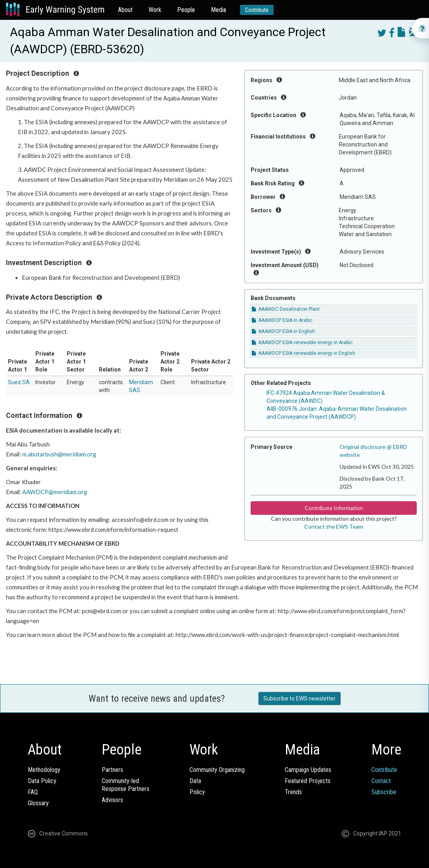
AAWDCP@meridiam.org (55, 492)
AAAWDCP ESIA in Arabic (282, 320)
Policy (197, 792)
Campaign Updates (308, 770)
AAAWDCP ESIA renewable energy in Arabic (302, 343)
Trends (293, 792)
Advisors (112, 800)
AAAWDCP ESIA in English (283, 331)
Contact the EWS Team (334, 526)
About (125, 10)
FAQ (33, 792)
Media (218, 10)
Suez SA (19, 382)
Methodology (44, 770)
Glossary (38, 803)
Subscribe (384, 792)
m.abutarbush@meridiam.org (59, 454)
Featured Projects (308, 781)
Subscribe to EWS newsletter (300, 699)
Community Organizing (217, 770)
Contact (381, 781)
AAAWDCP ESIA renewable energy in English (303, 353)
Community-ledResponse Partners (126, 785)
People (186, 10)
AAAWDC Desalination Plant (286, 309)
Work (155, 10)
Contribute (257, 10)
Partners (112, 770)
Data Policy (42, 781)
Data (195, 781)
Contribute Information (334, 508)
